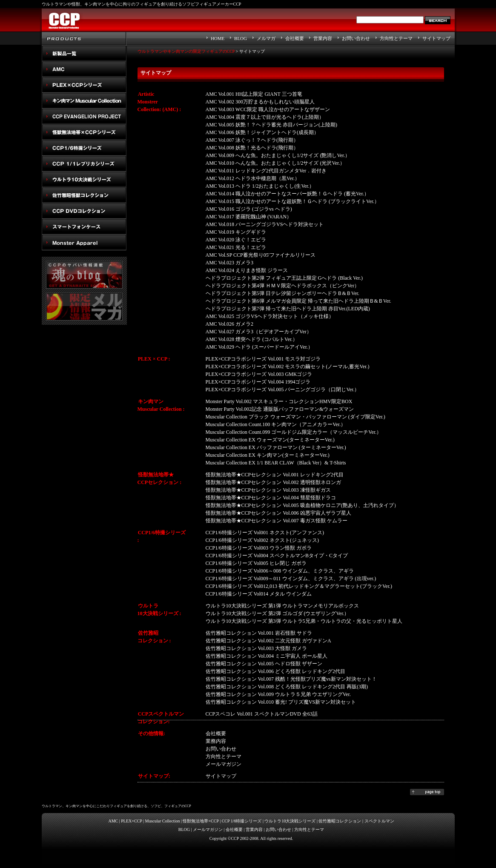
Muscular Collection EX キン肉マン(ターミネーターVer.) (268, 455)
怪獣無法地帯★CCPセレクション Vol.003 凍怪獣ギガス (268, 490)
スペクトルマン (84, 211)
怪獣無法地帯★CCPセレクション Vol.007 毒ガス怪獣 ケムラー (277, 521)
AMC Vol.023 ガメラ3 (230, 263)
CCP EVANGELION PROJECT (84, 116)
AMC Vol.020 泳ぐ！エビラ (236, 240)
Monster (84, 242)
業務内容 (216, 741)
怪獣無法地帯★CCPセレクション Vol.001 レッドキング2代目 (275, 475)
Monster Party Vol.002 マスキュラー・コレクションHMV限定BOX (279, 401)
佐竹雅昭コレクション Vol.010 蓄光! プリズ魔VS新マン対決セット (281, 702)
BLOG (241, 38)
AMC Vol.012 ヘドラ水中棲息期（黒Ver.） (253, 178)
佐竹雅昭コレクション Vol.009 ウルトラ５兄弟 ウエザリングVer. (278, 694)
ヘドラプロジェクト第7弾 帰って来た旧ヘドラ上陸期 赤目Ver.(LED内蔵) (288, 309)
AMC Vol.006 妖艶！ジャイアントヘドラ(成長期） (262, 132)
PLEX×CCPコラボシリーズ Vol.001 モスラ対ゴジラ (263, 359)
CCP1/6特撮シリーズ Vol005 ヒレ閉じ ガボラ (256, 563)
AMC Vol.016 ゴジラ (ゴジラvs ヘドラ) (249, 209)
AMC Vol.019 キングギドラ (236, 232)
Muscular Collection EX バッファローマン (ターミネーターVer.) (276, 447)
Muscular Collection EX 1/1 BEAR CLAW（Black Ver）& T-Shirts (276, 463)
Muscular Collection (163, 821)
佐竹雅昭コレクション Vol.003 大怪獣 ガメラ (256, 648)
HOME (218, 38)
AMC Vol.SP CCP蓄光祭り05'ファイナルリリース (261, 255)
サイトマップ (436, 38)
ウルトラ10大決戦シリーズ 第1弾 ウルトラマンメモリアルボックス (282, 606)
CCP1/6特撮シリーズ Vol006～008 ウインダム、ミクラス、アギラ (280, 571)
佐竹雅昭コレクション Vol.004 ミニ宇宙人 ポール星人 (267, 656)
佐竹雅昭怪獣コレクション (84, 195)
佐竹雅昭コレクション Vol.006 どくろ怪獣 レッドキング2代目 (275, 671)
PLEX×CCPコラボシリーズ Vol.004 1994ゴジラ (258, 382)
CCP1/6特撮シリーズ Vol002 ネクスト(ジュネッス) (262, 540)
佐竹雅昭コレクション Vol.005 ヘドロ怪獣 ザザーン (264, 664)
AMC (84, 69)
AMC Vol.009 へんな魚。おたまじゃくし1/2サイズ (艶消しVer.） (278, 155)
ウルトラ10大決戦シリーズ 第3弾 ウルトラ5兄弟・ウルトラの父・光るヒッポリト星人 (304, 621)
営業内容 (323, 38)
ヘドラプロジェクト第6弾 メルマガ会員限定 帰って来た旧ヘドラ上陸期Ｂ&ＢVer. (298, 301)
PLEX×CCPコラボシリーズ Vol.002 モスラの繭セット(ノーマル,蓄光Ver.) (288, 367)
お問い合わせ (356, 38)
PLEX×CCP (131, 821)
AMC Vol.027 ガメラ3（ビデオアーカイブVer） (259, 332)
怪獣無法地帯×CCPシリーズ (84, 132)
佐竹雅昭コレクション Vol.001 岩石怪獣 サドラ (259, 633)
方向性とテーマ (396, 38)
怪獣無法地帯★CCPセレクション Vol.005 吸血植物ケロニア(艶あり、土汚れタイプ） (302, 505)
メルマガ (266, 38)
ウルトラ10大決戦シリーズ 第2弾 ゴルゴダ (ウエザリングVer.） (278, 613)
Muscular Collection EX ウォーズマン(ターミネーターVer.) (270, 440)
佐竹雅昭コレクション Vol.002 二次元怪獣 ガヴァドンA (268, 641)
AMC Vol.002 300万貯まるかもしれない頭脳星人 (260, 102)
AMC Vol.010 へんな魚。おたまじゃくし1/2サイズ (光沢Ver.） (275, 163)
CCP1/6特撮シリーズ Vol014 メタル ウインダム (259, 594)
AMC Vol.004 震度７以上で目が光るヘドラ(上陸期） (265, 117)
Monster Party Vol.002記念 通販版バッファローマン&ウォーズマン (280, 409)
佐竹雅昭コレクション (340, 821)
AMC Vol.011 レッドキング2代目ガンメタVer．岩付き (266, 171)
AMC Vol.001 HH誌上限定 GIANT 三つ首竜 (254, 94)
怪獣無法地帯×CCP (201, 821)
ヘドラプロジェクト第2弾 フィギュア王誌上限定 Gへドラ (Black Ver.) (284, 278)
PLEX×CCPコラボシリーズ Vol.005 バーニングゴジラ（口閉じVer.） (283, 390)
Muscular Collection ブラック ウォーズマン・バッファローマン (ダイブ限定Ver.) (295, 417)
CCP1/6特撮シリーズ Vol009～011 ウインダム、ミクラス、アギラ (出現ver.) (291, 579)
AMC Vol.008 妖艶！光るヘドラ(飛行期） (252, 148)
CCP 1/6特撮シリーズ (242, 821)
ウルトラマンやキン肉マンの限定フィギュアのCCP (186, 51)
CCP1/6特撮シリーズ (84, 148)
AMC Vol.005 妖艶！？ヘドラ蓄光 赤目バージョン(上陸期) (272, 125)
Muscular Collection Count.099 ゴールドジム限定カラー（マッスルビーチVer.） (294, 432)
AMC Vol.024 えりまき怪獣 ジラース (247, 270)
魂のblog (84, 275)
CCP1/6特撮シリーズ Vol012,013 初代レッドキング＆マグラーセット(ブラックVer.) (299, 586)
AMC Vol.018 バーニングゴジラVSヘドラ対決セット (265, 224)
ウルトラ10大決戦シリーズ (84, 179)
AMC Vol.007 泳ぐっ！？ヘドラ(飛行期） (252, 140)
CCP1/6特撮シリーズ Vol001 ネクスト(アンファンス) (265, 533)
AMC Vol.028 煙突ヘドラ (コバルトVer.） (252, 339)
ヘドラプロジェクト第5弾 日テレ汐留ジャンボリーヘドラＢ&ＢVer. (282, 293)
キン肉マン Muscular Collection (84, 101)
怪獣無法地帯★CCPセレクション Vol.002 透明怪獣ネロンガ (273, 482)
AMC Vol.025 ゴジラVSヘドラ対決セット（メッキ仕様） (270, 316)
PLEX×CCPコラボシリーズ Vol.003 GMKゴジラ (259, 374)
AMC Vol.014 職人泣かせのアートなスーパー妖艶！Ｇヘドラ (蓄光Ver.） (288, 194)
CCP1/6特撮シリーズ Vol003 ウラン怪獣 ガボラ (259, 548)
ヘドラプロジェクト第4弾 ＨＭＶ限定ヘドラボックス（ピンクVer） (283, 286)
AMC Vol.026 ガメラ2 (230, 324)
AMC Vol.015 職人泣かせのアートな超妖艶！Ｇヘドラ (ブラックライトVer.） (293, 201)
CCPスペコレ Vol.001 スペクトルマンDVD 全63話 (262, 714)
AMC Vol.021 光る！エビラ (236, 247)
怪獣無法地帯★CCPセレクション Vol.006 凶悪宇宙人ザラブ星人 (278, 513)
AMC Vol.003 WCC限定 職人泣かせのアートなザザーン (268, 109)
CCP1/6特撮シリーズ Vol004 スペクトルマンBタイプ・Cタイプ (277, 556)
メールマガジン (208, 829)
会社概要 (295, 38)
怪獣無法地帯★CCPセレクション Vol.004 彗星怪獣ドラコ (271, 498)
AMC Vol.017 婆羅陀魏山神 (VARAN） (249, 217)
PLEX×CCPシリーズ (84, 85)
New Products (84, 53)
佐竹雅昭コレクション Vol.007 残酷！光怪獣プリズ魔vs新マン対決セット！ (291, 679)
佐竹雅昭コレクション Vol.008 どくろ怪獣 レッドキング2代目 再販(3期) (287, 687)
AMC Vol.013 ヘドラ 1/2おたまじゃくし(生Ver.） (260, 186)
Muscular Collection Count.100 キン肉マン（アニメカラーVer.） (276, 424)
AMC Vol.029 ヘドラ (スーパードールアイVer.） (259, 347)
